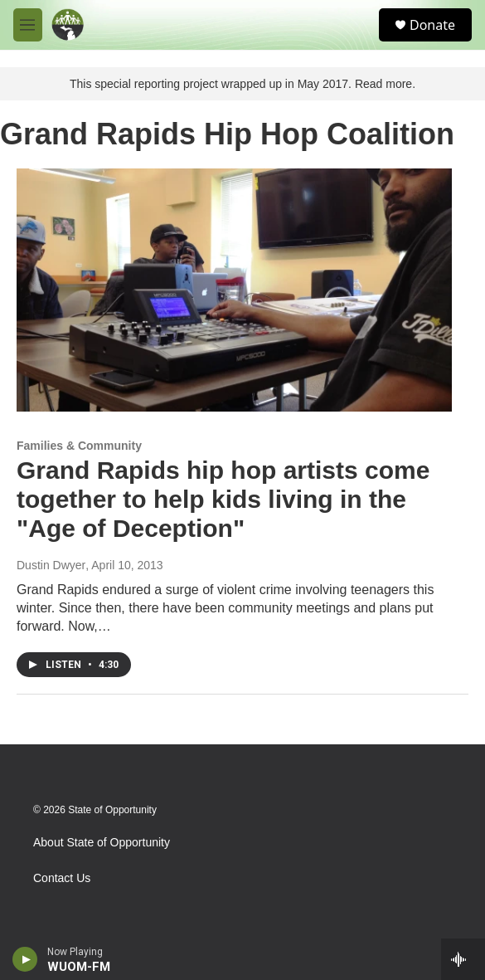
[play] (25, 959)
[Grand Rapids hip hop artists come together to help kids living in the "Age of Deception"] (234, 290)
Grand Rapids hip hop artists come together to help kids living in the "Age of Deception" (223, 499)
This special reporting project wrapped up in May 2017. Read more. (243, 84)
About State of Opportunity (102, 843)
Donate (432, 25)
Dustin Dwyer (51, 565)
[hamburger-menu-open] (28, 25)
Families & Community (79, 446)
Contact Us (62, 878)
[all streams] (463, 959)
